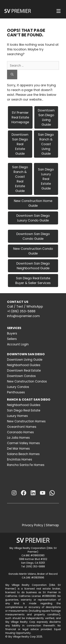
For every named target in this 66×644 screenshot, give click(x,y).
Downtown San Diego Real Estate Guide (20, 144)
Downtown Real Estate (24, 371)
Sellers (12, 339)
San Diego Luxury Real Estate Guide (46, 179)
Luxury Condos (18, 387)
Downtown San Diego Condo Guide (33, 236)
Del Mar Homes (18, 449)
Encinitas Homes (20, 459)
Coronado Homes (20, 432)
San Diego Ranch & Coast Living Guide (46, 144)
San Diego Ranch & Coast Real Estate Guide (20, 179)
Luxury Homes (17, 416)
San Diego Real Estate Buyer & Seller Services (33, 281)
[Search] (12, 75)
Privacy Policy (33, 525)
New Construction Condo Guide (33, 251)
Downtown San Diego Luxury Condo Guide (33, 218)
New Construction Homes (26, 421)
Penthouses (16, 392)
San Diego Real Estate (24, 410)
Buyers (12, 333)
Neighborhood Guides (24, 365)
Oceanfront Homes (22, 427)
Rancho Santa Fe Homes (26, 465)
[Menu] (59, 11)
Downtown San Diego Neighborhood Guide (33, 266)
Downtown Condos (21, 376)
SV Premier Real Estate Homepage (20, 117)
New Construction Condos (27, 381)
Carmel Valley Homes (23, 443)
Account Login (18, 344)
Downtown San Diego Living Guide (46, 117)
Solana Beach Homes (23, 454)
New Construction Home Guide (33, 203)
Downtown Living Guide (25, 360)
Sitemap (52, 525)
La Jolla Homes (18, 438)
